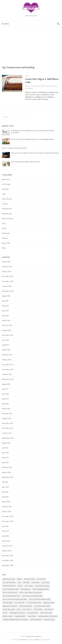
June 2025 (5, 306)
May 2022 (5, 458)
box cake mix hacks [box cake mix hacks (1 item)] (9, 582)
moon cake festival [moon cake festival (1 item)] (26, 606)
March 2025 (6, 320)
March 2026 (6, 262)
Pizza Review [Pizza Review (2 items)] (49, 609)
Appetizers (6, 179)
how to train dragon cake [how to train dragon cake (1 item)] (11, 596)
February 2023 (7, 414)
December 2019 (7, 556)
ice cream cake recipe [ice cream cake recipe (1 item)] (34, 603)
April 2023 (5, 404)
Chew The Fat (7, 199)
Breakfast (5, 189)
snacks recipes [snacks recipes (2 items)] (8, 616)
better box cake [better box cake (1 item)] (29, 579)
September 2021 (8, 477)
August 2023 (6, 384)
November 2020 (8, 521)
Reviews (5, 238)
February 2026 (7, 267)
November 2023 (8, 369)
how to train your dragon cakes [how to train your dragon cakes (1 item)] (40, 599)
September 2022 (8, 438)
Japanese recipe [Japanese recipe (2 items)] (49, 603)
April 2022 (5, 463)
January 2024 (7, 360)
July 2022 (5, 448)
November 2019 (8, 560)
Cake (27, 76)
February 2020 (7, 546)
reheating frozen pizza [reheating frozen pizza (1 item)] (17, 613)
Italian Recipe (7, 214)
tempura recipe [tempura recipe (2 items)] (49, 620)
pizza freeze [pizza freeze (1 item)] (27, 609)
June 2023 (5, 394)
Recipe (4, 228)
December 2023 (8, 365)
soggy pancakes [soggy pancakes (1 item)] (20, 616)
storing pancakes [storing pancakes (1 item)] (36, 620)
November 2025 (8, 281)
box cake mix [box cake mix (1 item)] (41, 579)
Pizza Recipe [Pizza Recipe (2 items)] (38, 609)
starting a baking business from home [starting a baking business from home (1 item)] (15, 620)
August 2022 (6, 443)
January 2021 (6, 511)
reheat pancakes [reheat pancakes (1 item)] (33, 613)
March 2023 (6, 409)
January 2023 (7, 418)
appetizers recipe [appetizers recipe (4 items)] (9, 579)
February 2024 (7, 355)
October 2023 (7, 374)
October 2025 (7, 286)
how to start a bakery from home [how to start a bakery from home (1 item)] (31, 592)
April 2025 (5, 316)
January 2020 (7, 551)
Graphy (36, 640)
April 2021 (5, 497)
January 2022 (7, 472)
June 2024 (5, 340)
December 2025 (8, 276)
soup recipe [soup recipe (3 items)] (32, 616)
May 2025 (5, 311)
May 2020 (5, 531)
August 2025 (6, 296)
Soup (4, 248)
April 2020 (5, 536)
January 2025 (7, 330)
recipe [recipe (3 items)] (5, 613)
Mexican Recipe (8, 219)
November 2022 (8, 428)
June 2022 (5, 453)
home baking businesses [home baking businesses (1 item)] (41, 589)
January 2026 (7, 271)
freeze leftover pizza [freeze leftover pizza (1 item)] (42, 586)
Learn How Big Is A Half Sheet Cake (42, 81)
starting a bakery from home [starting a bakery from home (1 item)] (48, 616)
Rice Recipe (6, 243)
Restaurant (6, 233)
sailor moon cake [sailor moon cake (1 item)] (46, 613)
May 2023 (5, 399)
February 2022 (7, 467)
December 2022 (8, 423)
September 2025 (8, 291)
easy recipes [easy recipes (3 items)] (29, 586)
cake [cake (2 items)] (19, 582)
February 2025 (7, 325)
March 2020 (6, 541)
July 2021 (5, 482)
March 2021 (6, 502)
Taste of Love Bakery (34, 636)
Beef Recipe (6, 184)
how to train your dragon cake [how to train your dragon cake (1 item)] (32, 596)
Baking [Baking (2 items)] (19, 579)
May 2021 (5, 492)
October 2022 (7, 433)
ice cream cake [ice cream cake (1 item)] (20, 603)
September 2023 (8, 379)
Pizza (4, 223)
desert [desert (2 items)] (20, 586)
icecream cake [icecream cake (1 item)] (8, 603)
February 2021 (7, 507)
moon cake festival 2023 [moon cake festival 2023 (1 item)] (42, 606)
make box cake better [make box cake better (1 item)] (10, 606)
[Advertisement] (31, 45)
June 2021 (5, 487)
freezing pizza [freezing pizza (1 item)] (26, 589)
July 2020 (5, 526)
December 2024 (8, 335)
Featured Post (7, 209)
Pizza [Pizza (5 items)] (19, 609)
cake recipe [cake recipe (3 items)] (35, 582)
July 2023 (5, 389)
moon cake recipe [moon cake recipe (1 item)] (9, 609)
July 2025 (5, 301)
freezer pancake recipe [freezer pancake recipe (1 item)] (11, 589)
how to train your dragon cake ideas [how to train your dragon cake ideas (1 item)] (15, 599)
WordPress (24, 640)
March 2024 (6, 350)
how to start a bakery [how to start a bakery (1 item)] (10, 592)
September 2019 (8, 565)
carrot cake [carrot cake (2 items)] (45, 582)
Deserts (5, 204)
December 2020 (8, 516)
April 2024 (5, 345)
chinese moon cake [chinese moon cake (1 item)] (9, 586)
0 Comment (29, 88)
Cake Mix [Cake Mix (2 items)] (26, 582)
